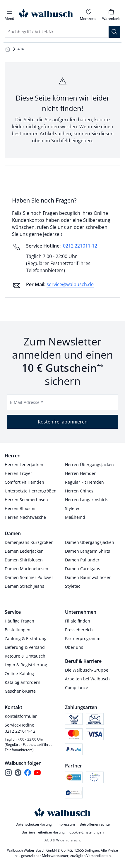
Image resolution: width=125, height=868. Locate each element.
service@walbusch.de (70, 284)
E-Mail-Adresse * (26, 402)
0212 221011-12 (80, 246)
